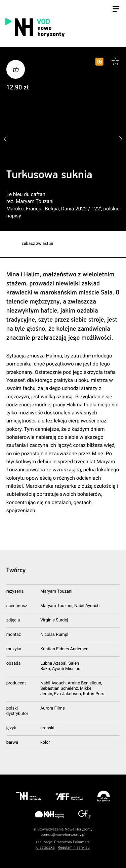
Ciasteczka (46, 847)
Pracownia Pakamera (72, 842)
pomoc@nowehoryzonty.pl (63, 835)
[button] (121, 139)
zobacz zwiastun (37, 244)
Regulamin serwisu (74, 847)
